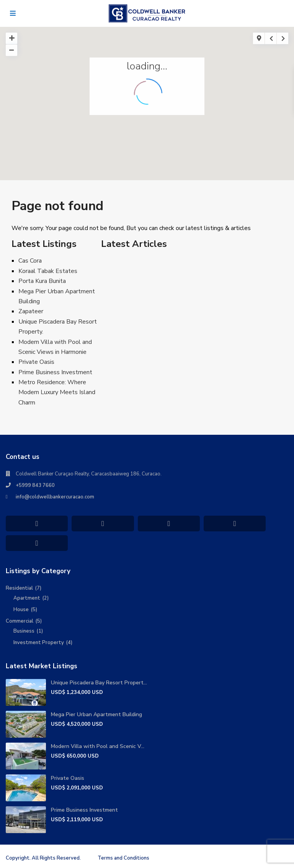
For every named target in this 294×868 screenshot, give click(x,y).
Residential (19, 588)
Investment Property (39, 643)
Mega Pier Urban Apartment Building (96, 714)
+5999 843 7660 (35, 485)
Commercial (20, 621)
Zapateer (31, 311)
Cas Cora (30, 261)
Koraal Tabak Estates (48, 271)
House (21, 610)
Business (24, 631)
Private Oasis (36, 362)
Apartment (27, 598)
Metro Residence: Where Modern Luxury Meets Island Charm (57, 392)
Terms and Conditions (123, 858)
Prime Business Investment (55, 372)
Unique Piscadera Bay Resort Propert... (99, 683)
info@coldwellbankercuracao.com (55, 497)
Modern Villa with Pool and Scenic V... (98, 746)
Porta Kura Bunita (42, 281)
